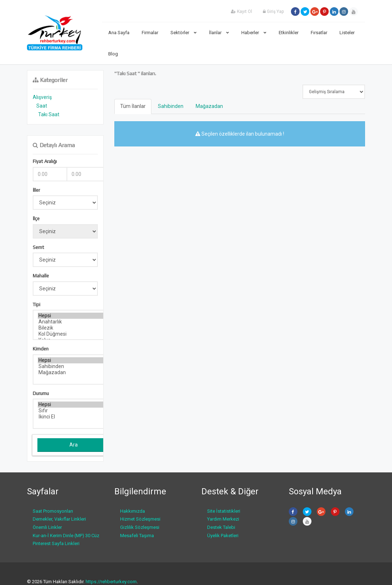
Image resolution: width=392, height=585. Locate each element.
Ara (74, 445)
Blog (113, 54)
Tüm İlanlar (133, 106)
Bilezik (74, 328)
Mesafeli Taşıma (137, 536)
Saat (42, 106)
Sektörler (184, 33)
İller (36, 190)
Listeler (347, 33)
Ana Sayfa (119, 33)
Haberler (254, 33)
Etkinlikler (289, 33)
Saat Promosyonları (53, 511)
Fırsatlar (319, 33)
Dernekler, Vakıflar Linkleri (59, 519)
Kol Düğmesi (74, 334)
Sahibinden (74, 366)
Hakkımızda (133, 511)
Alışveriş (42, 97)
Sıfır (74, 411)
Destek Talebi (221, 527)
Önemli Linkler (47, 527)
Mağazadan (74, 373)
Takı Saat (49, 114)
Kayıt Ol (241, 12)
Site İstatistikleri (224, 511)
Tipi (37, 305)
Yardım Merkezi (223, 519)
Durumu (41, 393)
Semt (38, 247)
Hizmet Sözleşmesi (140, 519)
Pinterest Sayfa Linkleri (56, 543)
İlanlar (219, 33)
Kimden (41, 349)
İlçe (36, 219)
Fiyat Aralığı (45, 161)
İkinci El (74, 417)
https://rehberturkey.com (111, 582)
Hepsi (74, 316)
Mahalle (41, 276)
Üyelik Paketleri (223, 536)
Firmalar (150, 33)
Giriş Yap (273, 12)
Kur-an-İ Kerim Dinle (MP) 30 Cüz (66, 536)
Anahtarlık (74, 322)
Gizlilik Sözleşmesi (140, 527)
